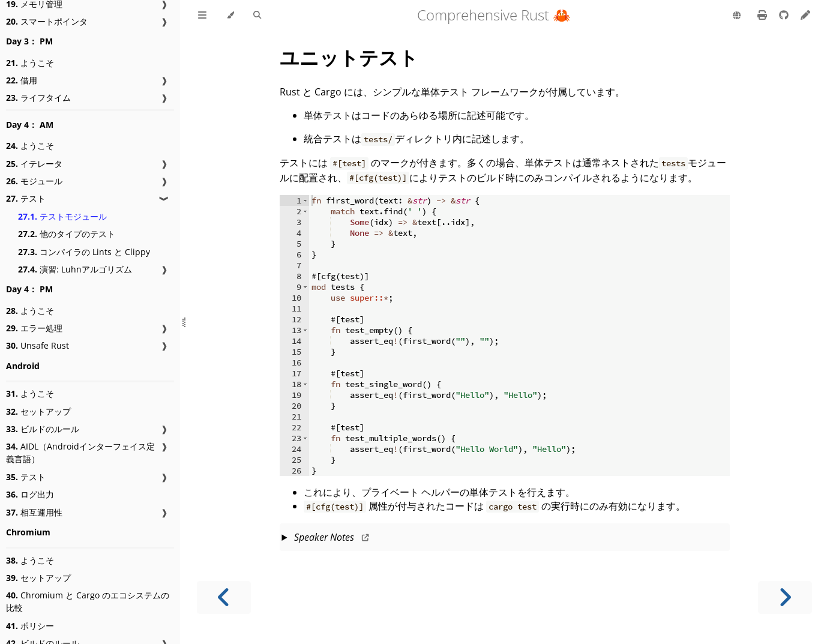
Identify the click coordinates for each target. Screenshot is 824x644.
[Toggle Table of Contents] (202, 16)
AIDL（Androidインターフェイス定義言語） (80, 453)
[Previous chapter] (224, 597)
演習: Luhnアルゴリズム (75, 269)
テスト (26, 198)
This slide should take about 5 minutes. (505, 538)
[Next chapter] (785, 597)
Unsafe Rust (38, 345)
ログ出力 (30, 494)
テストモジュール (62, 216)
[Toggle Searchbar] (257, 16)
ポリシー (30, 626)
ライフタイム (38, 98)
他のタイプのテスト (67, 234)
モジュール (34, 181)
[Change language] (737, 16)
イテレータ (34, 164)
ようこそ (30, 63)
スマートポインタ (47, 21)
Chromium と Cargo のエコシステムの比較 (88, 601)
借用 (22, 80)
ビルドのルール (43, 429)
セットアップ (38, 411)
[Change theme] (230, 16)
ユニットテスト (349, 57)
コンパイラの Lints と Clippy (84, 252)
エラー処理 (34, 328)
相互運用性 (34, 512)
